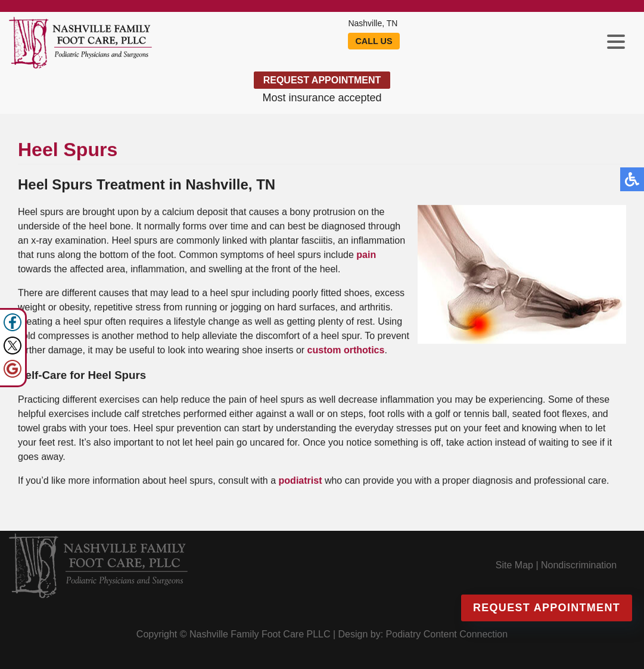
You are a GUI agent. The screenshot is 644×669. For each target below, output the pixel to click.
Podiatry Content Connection (443, 634)
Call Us (374, 41)
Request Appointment (322, 80)
